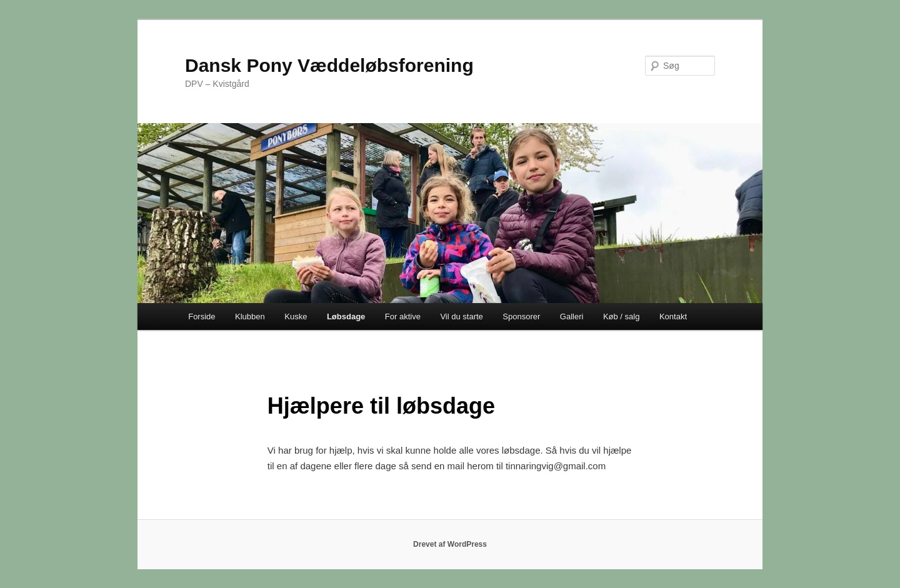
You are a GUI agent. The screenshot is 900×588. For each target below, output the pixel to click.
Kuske (296, 316)
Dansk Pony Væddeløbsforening (329, 65)
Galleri (572, 316)
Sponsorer (521, 316)
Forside (202, 316)
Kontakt (673, 316)
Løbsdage (346, 316)
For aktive (403, 316)
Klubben (250, 316)
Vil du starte (461, 316)
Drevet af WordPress (450, 544)
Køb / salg (622, 316)
